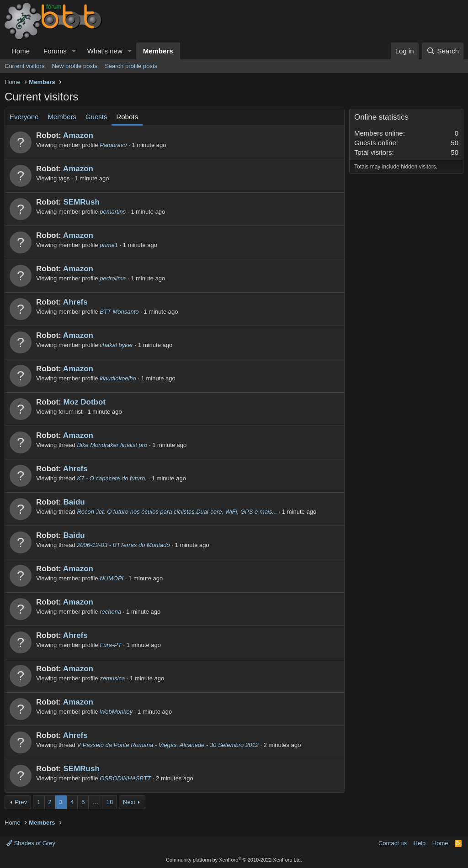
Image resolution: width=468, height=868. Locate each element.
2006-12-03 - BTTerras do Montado (123, 545)
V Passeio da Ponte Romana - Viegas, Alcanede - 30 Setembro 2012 (168, 745)
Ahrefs (75, 302)
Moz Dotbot (84, 402)
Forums (55, 51)
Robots (127, 117)
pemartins (113, 212)
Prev (21, 802)
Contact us (393, 843)
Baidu (74, 502)
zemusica (112, 678)
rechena (110, 612)
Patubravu (113, 145)
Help (420, 843)
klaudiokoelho (118, 378)
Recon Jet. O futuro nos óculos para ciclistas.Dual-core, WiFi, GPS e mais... (177, 512)
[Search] (443, 51)
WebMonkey (116, 712)
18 (109, 802)
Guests (96, 117)
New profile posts (74, 66)
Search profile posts (131, 66)
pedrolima (113, 278)
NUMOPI (112, 578)
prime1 (109, 245)
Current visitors (24, 66)
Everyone (24, 117)
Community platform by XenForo (234, 860)
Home (21, 51)
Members (158, 51)
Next (129, 802)
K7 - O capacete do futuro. (112, 478)
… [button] (95, 802)
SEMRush (81, 202)
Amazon (78, 135)
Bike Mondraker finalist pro (112, 445)
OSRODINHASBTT (125, 778)
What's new (105, 51)
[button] (74, 51)
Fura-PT (111, 645)
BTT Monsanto (119, 312)
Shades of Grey (31, 843)
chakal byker (116, 345)
